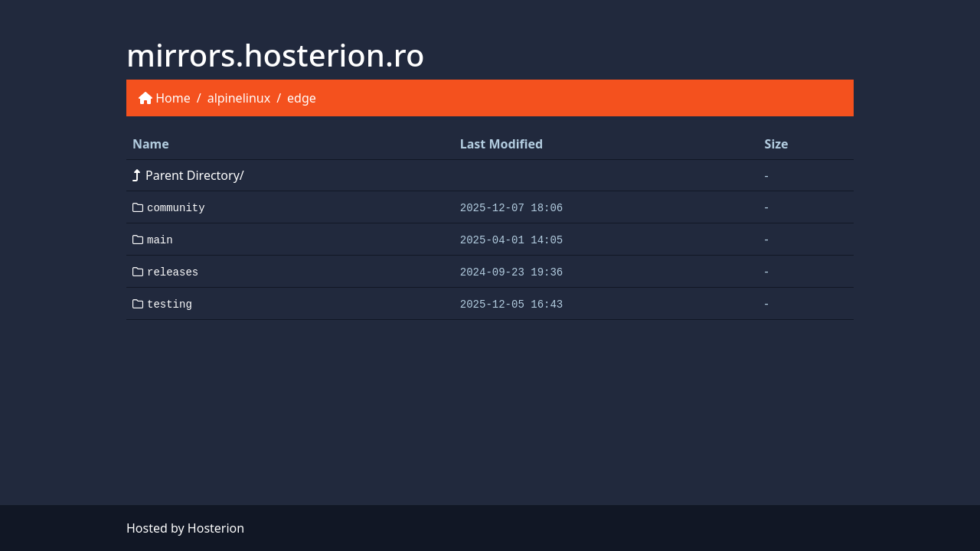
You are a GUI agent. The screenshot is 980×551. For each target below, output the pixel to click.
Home (173, 98)
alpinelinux (239, 98)
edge (302, 98)
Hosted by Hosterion (185, 528)
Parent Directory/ (188, 175)
